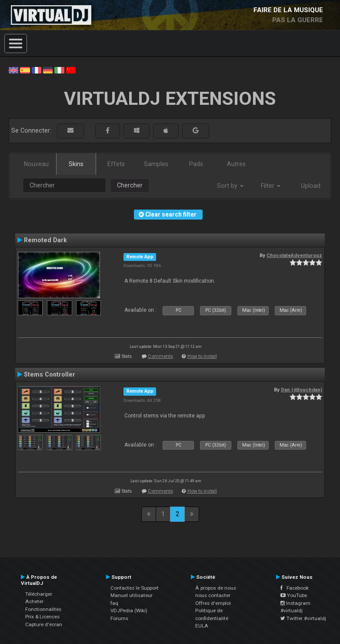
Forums (119, 618)
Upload (311, 186)
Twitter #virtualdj (303, 618)
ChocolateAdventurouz (294, 255)
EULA (202, 626)
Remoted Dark (45, 240)
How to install (202, 356)
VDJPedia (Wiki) (129, 611)
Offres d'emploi (213, 603)
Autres (236, 164)
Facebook (295, 588)
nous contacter (213, 595)
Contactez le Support (135, 588)
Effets (116, 164)
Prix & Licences (42, 617)
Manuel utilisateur (132, 595)
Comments (160, 356)
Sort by (230, 186)
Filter (271, 186)
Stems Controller (50, 374)
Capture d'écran (44, 624)
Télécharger (39, 594)
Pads (196, 164)
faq (114, 603)
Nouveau (36, 164)
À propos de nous (216, 588)
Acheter (34, 601)
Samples (156, 164)
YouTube (294, 595)
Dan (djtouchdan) (302, 390)
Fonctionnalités (43, 609)
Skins (76, 164)
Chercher (130, 185)
